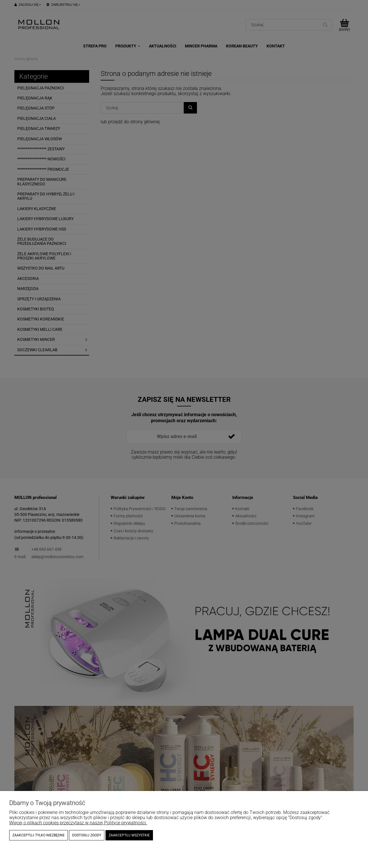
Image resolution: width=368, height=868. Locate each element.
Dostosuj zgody (87, 835)
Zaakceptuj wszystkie (129, 835)
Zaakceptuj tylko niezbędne (39, 835)
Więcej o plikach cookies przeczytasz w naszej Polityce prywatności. (78, 823)
